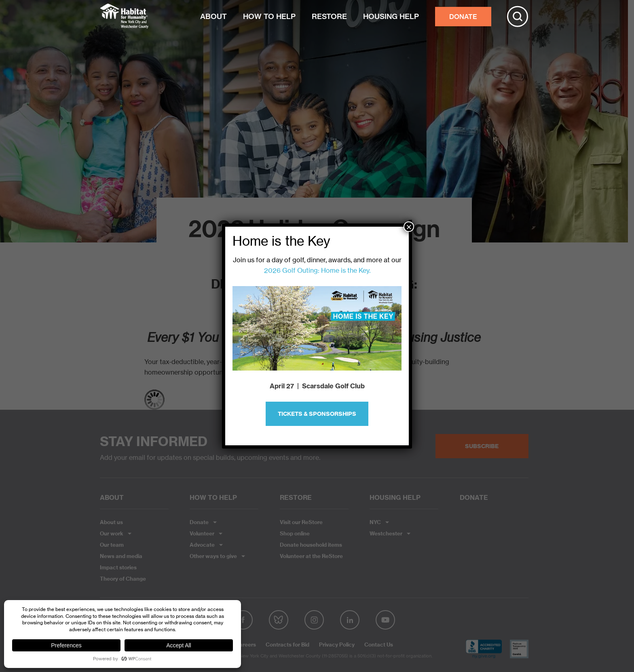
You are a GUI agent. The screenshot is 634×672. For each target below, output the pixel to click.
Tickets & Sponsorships (317, 414)
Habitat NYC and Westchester (124, 17)
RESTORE (329, 16)
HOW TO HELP (269, 16)
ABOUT (213, 16)
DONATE (463, 17)
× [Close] (409, 227)
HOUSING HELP (391, 16)
